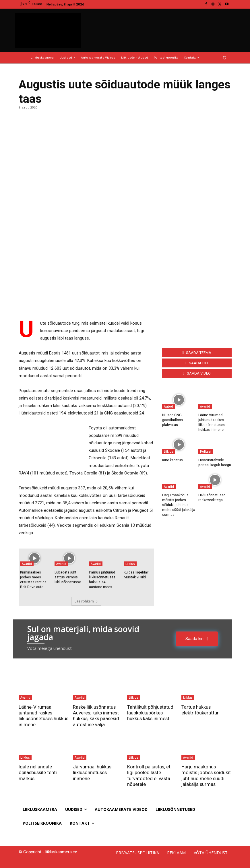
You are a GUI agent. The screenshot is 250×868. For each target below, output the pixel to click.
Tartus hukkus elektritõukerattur (200, 710)
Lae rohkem (86, 601)
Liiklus (130, 564)
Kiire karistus (173, 460)
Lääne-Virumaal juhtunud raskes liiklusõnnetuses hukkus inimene (36, 715)
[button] (224, 58)
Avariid (27, 564)
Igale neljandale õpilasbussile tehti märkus (38, 772)
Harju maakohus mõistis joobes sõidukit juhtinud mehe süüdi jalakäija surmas (179, 504)
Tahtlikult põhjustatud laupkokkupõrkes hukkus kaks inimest (151, 713)
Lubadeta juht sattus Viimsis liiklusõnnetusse (68, 577)
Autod (168, 406)
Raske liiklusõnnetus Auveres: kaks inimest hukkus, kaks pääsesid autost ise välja (97, 715)
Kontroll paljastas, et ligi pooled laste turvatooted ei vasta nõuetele (149, 775)
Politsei (206, 451)
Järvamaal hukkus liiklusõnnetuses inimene (92, 772)
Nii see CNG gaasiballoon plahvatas (172, 420)
